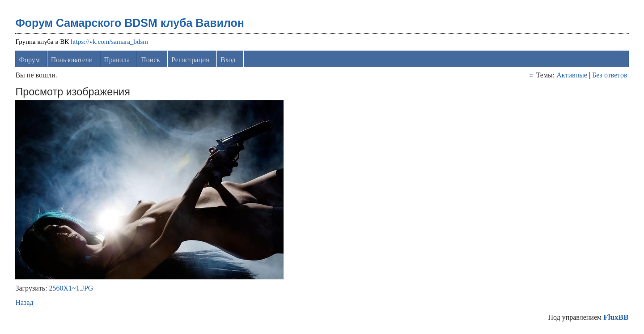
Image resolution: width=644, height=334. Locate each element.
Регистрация (190, 60)
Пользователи (72, 60)
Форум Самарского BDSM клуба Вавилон (130, 23)
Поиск (150, 60)
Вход (228, 60)
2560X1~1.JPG (71, 288)
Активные (572, 75)
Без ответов (610, 75)
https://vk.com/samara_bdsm (109, 42)
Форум (29, 60)
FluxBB (616, 317)
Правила (117, 60)
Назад (24, 302)
